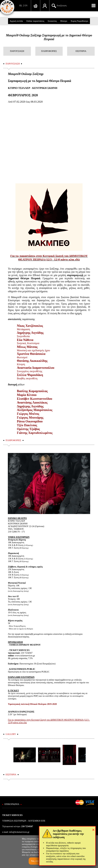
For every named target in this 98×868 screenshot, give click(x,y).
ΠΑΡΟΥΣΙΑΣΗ (17, 51)
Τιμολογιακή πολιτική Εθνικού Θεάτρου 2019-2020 (32, 704)
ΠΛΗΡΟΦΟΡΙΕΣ (49, 51)
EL (21, 5)
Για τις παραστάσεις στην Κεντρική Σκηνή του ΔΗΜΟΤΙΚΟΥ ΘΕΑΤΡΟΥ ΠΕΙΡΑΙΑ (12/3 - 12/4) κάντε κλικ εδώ (49, 258)
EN (26, 5)
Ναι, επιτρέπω (37, 861)
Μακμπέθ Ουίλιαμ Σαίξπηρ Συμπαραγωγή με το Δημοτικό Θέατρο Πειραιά (49, 37)
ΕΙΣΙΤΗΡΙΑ (81, 51)
